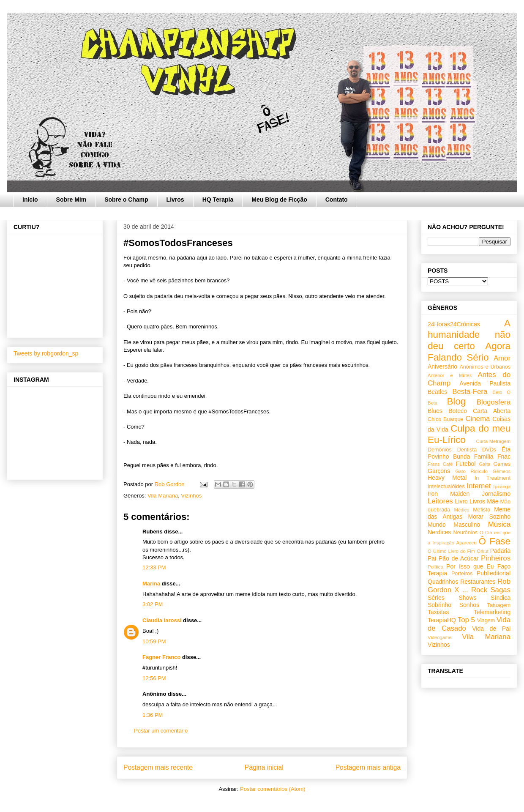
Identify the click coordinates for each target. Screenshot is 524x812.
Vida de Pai (491, 629)
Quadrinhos (443, 582)
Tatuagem (499, 605)
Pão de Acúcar (459, 558)
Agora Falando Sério (469, 352)
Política (435, 567)
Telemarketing (492, 612)
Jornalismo (496, 494)
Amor (502, 358)
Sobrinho (439, 605)
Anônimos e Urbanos (485, 367)
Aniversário (442, 366)
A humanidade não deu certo (469, 335)
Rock (479, 590)
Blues (435, 411)
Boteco (458, 411)
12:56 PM (154, 678)
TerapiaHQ (442, 620)
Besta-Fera (470, 392)
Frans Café (440, 464)
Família (484, 457)
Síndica (501, 598)
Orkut (482, 551)
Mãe (493, 501)
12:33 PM (154, 567)
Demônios (440, 450)
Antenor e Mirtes (450, 375)
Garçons (439, 471)
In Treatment (493, 478)
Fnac (504, 457)
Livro (461, 501)
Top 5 (466, 620)
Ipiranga (502, 487)
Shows (467, 598)
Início (30, 200)
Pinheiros (496, 558)
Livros (175, 200)
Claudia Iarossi (162, 620)
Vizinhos (191, 496)
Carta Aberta (492, 411)
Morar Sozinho (489, 517)
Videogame (439, 637)
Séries (436, 598)
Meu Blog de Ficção (279, 200)
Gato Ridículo (471, 471)
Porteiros (462, 574)
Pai (432, 558)
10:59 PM (154, 641)
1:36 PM (153, 715)
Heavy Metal (447, 478)
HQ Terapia (218, 200)
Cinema (478, 419)
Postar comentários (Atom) (273, 789)
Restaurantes (478, 582)
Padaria (500, 551)
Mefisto (482, 510)
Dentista (467, 450)
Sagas (500, 590)
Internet (479, 486)
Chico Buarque (446, 419)
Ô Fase (495, 541)
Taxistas (438, 612)
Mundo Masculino (454, 525)
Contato (337, 200)
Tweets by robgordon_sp (46, 353)
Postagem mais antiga (368, 767)
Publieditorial (494, 573)
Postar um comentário (161, 731)
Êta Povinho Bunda (469, 453)
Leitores (440, 501)
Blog (456, 401)
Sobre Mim (71, 200)
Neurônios (465, 533)
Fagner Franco (161, 657)
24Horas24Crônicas (454, 324)
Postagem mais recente (158, 767)
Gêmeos (502, 471)
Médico (461, 510)
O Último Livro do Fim (451, 551)
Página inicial (264, 767)
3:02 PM (153, 604)
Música (499, 524)
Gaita (484, 464)
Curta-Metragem (493, 441)
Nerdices (439, 532)
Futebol (466, 464)
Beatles (438, 392)
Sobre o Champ (126, 200)
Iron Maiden (449, 494)
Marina (151, 584)
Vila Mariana (163, 496)
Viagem (486, 621)
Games (502, 464)
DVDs (489, 450)
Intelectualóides (446, 487)
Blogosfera (494, 402)
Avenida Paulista (485, 383)
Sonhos (469, 605)
